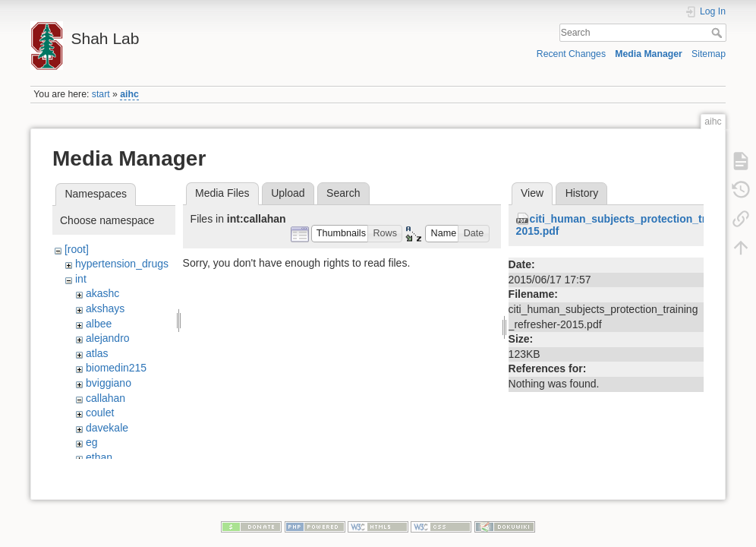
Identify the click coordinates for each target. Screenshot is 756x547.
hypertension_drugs (122, 264)
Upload (288, 193)
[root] (77, 249)
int (81, 279)
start (101, 94)
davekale (107, 428)
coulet (100, 413)
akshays (105, 308)
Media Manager (649, 54)
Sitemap (709, 54)
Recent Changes (571, 54)
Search (718, 33)
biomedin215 (116, 368)
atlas (97, 353)
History (582, 193)
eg (92, 442)
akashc (102, 293)
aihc (129, 94)
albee (99, 324)
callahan (106, 398)
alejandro (108, 338)
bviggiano (109, 383)
